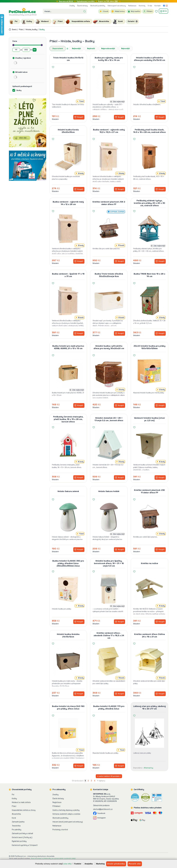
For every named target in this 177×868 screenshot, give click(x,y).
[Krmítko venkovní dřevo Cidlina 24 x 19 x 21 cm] (149, 661)
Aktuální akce (21, 72)
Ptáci (21, 29)
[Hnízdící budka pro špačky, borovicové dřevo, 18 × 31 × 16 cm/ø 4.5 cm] (109, 589)
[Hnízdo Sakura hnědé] (109, 517)
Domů (13, 29)
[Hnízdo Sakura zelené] (68, 517)
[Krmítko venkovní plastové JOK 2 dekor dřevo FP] (109, 229)
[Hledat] (85, 11)
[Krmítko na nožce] (149, 589)
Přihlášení (56, 806)
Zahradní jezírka (18, 822)
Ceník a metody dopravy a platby (66, 810)
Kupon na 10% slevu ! (108, 1)
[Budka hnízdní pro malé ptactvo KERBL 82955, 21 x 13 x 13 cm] (68, 373)
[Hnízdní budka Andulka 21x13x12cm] (68, 661)
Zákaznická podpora (101, 805)
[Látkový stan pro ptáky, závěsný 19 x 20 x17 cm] (149, 733)
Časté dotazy (82, 6)
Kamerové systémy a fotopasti (25, 845)
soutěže (86, 1)
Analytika (88, 864)
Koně (14, 818)
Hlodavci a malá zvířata (21, 802)
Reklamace (132, 6)
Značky (72, 6)
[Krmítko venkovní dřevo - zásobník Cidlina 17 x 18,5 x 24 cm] (109, 661)
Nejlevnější (76, 48)
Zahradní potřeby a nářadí (22, 833)
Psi (13, 794)
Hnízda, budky (31, 29)
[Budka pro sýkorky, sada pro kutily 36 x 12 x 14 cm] (109, 85)
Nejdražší (91, 48)
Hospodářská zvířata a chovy (24, 810)
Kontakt (158, 6)
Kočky (14, 798)
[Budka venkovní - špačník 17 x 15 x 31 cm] (68, 301)
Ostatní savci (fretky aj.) (22, 837)
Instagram (99, 818)
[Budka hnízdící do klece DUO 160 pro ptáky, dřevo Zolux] (68, 733)
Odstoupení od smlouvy (117, 6)
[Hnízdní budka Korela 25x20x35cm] (68, 157)
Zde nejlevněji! (119, 102)
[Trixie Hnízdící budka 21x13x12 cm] (68, 85)
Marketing (99, 864)
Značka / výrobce (23, 58)
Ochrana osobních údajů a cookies (66, 814)
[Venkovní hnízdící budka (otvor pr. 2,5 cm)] (149, 445)
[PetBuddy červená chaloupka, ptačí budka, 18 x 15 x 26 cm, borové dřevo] (68, 445)
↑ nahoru (101, 781)
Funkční (77, 864)
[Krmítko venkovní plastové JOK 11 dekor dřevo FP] (149, 517)
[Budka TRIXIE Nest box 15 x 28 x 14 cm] (149, 301)
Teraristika (16, 826)
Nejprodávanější (108, 48)
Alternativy (148, 768)
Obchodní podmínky (98, 6)
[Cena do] (26, 50)
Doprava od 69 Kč (66, 1)
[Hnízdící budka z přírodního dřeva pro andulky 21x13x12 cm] (149, 85)
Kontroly (142, 6)
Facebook (99, 813)
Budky (42, 29)
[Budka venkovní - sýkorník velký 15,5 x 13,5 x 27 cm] (109, 157)
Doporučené (58, 48)
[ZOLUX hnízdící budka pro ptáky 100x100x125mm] (149, 373)
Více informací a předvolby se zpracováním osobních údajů (53, 858)
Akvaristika (16, 814)
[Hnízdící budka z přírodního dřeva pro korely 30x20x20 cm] (109, 373)
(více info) (67, 864)
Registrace (57, 802)
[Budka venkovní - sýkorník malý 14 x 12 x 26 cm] (68, 229)
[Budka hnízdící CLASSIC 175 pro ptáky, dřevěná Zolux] (109, 733)
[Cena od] (16, 50)
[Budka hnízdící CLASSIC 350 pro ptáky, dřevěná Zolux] (68, 589)
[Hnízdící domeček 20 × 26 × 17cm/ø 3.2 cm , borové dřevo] (109, 445)
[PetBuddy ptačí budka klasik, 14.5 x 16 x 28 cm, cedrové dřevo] (149, 157)
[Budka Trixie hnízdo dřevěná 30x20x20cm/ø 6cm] (109, 301)
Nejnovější (125, 48)
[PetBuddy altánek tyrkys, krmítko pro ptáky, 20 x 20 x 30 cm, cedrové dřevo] (149, 229)
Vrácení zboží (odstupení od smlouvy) (68, 822)
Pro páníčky (17, 830)
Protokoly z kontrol (60, 830)
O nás (150, 6)
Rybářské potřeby (19, 841)
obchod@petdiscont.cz (103, 809)
